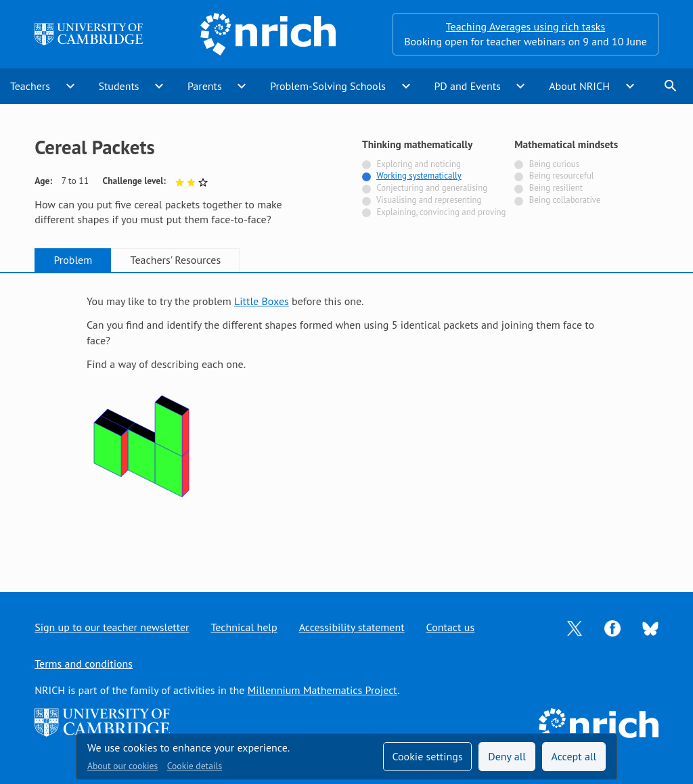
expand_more (70, 86)
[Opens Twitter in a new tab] (575, 627)
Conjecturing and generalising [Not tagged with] (432, 188)
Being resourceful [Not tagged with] (562, 176)
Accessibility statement (352, 627)
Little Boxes (262, 301)
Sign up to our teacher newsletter (112, 627)
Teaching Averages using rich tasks (526, 26)
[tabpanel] (346, 420)
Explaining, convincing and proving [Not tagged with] (441, 212)
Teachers (30, 86)
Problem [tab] (73, 260)
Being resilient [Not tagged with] (556, 188)
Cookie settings (427, 756)
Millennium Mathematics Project (322, 690)
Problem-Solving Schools (328, 86)
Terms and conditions (84, 664)
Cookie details (195, 766)
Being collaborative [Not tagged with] (565, 200)
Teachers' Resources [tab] (176, 260)
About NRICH (579, 86)
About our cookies (122, 766)
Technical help (244, 627)
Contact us (451, 627)
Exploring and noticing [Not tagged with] (418, 164)
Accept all (574, 756)
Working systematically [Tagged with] (419, 176)
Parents (205, 86)
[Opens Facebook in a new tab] (612, 627)
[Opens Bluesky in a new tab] (650, 628)
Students (118, 86)
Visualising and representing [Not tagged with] (429, 200)
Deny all (507, 756)
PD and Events (467, 86)
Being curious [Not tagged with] (554, 164)
